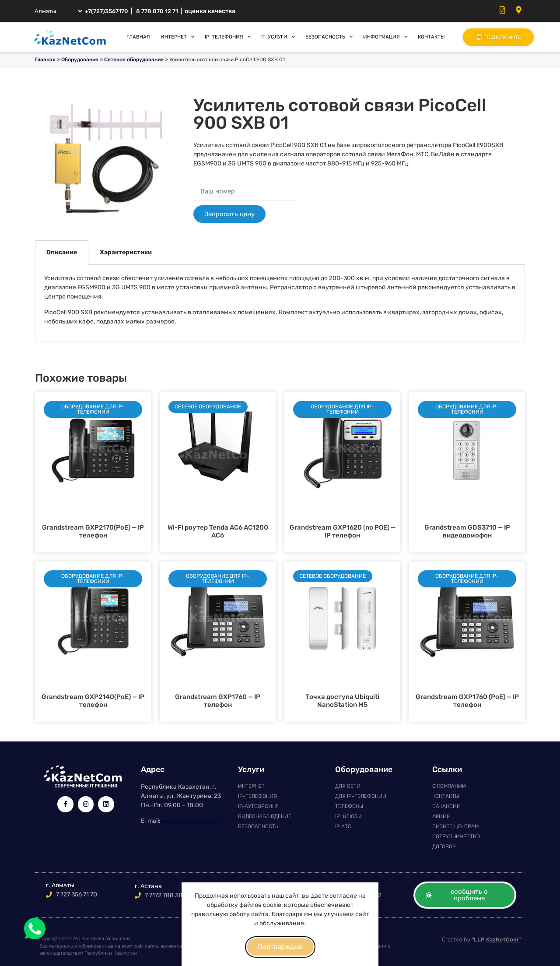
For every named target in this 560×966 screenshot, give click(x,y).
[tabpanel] (280, 303)
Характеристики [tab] (126, 252)
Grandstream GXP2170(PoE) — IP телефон (93, 531)
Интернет (177, 37)
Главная (138, 37)
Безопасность (329, 37)
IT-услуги (278, 37)
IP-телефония (228, 37)
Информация (385, 37)
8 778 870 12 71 (157, 11)
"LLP (496, 940)
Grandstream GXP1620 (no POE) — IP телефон (343, 531)
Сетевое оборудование (134, 60)
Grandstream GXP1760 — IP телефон (218, 701)
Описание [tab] (62, 252)
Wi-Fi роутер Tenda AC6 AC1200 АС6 (218, 531)
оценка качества (210, 11)
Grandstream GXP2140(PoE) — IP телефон (93, 701)
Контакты (431, 37)
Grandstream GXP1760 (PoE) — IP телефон (467, 701)
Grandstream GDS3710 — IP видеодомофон (467, 531)
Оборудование (80, 60)
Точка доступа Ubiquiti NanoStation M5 (342, 701)
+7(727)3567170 (107, 11)
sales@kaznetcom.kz (192, 821)
